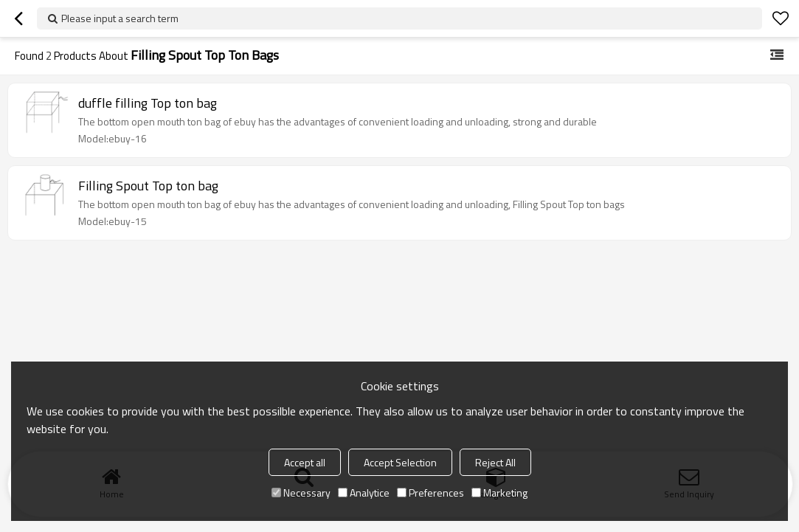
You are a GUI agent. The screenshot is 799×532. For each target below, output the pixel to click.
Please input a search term (120, 18)
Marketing (499, 493)
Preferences (430, 493)
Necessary (301, 493)
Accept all (305, 462)
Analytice (364, 493)
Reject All (495, 462)
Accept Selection (400, 462)
